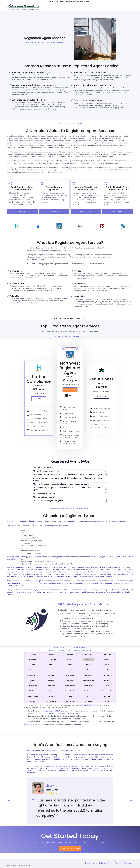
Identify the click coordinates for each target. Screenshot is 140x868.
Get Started (39, 399)
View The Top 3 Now (70, 856)
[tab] (33, 654)
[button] (9, 808)
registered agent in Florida (54, 711)
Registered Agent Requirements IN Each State (70, 650)
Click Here (28, 725)
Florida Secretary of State (88, 705)
